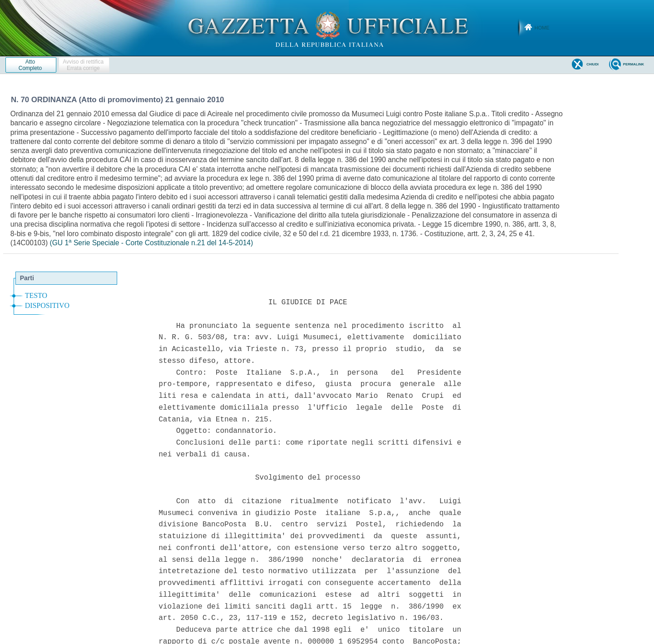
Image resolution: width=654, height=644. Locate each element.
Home (542, 28)
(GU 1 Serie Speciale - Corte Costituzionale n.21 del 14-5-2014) (151, 243)
